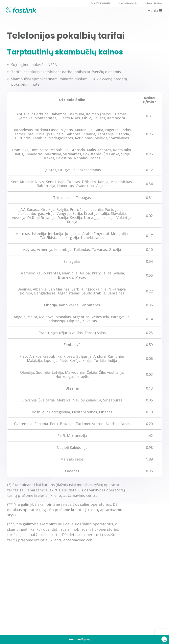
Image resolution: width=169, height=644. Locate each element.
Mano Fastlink (151, 4)
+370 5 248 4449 (89, 4)
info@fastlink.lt (121, 4)
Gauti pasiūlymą (24, 635)
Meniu (153, 16)
